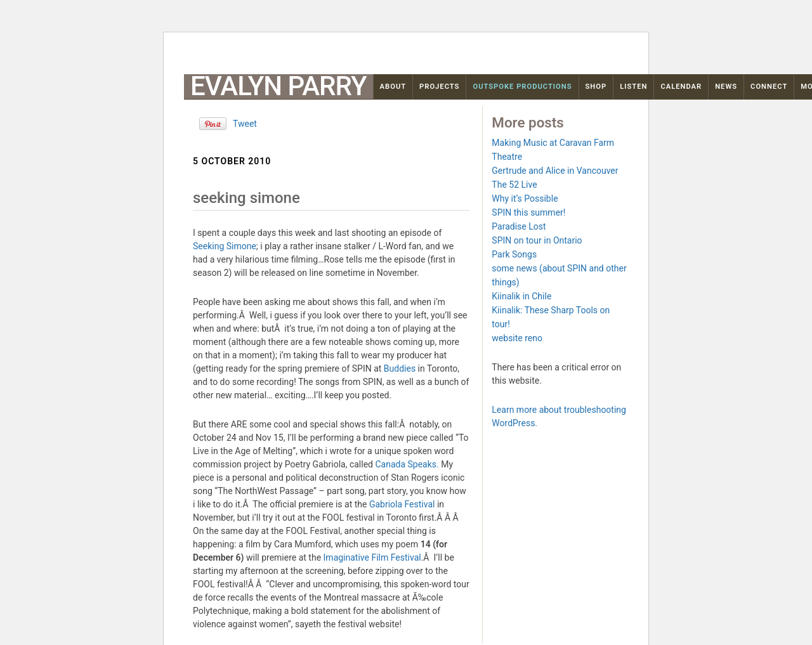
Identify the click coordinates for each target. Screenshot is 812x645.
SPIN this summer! (528, 212)
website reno (517, 338)
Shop (596, 87)
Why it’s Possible (525, 199)
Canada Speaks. (407, 464)
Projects (439, 87)
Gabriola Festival (402, 504)
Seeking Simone (225, 246)
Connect (769, 87)
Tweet (245, 124)
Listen (633, 87)
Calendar (681, 87)
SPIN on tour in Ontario (537, 240)
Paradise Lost (519, 226)
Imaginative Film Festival (372, 557)
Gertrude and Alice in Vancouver (555, 171)
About (393, 87)
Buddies (401, 368)
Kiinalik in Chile (521, 296)
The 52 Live (514, 185)
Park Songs (514, 254)
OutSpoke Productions (522, 87)
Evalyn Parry (278, 86)
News (726, 87)
